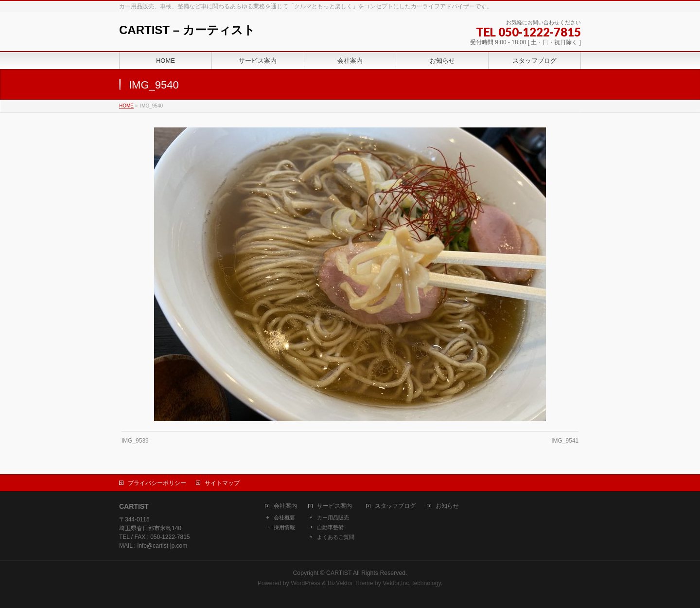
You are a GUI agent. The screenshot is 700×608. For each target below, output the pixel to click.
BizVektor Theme (350, 583)
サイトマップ (222, 483)
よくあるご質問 (336, 537)
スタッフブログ (395, 506)
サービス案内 (334, 506)
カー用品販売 (333, 518)
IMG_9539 (135, 441)
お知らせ (447, 506)
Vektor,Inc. (397, 583)
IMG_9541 (565, 441)
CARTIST (339, 573)
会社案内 (285, 506)
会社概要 (284, 518)
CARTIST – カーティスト (187, 30)
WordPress (306, 583)
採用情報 (284, 527)
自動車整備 (330, 527)
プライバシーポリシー (157, 483)
